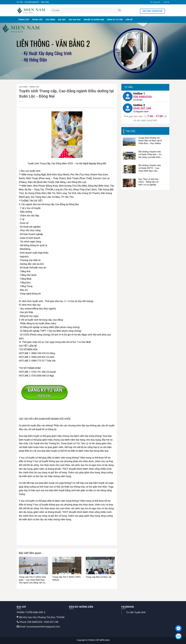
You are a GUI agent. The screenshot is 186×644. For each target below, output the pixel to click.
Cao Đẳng (50, 20)
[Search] (119, 10)
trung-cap (34, 87)
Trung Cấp (37, 20)
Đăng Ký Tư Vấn (115, 20)
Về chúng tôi (155, 2)
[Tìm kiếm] (86, 10)
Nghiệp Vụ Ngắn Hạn (94, 20)
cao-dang (24, 87)
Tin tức (130, 131)
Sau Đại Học (75, 20)
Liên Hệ (129, 20)
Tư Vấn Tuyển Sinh (136, 612)
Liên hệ (166, 2)
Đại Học (62, 20)
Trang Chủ (24, 20)
